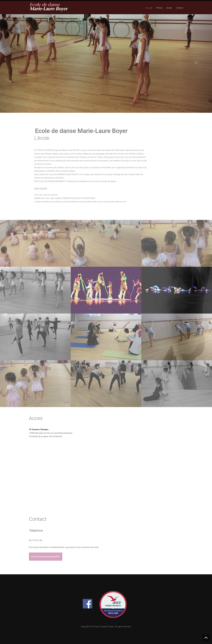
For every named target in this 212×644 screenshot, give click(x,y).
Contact (180, 8)
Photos (159, 8)
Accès (169, 8)
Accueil (149, 8)
